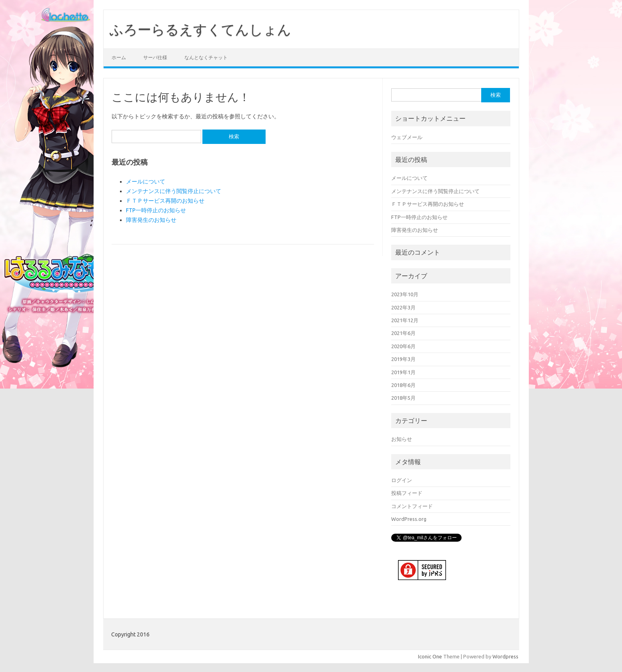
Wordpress (505, 656)
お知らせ (402, 439)
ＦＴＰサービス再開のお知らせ (165, 201)
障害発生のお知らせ (151, 220)
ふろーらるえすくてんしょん (200, 29)
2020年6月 (403, 346)
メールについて (146, 181)
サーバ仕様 (155, 57)
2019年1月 (403, 372)
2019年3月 (403, 359)
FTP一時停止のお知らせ (156, 210)
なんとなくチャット (206, 57)
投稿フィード (407, 493)
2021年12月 (405, 320)
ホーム (119, 57)
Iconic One (430, 656)
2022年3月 (403, 307)
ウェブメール (407, 137)
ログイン (402, 480)
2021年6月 (403, 333)
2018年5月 (403, 398)
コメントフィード (412, 506)
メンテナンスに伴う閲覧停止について (174, 191)
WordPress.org (409, 519)
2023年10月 (405, 294)
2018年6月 (403, 385)
